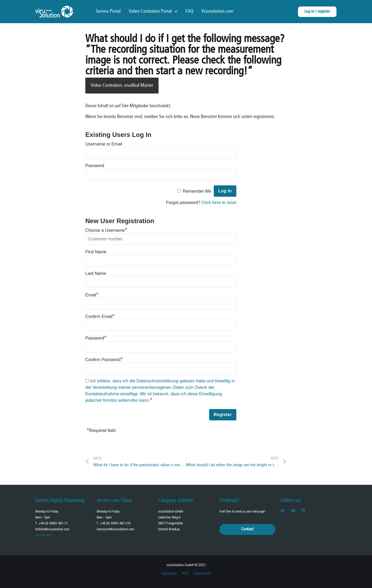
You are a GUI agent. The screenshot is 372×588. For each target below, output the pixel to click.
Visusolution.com (217, 11)
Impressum (169, 574)
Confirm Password (104, 360)
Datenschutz (202, 574)
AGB (185, 574)
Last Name (96, 273)
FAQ (189, 11)
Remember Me (197, 191)
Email (92, 295)
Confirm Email (100, 317)
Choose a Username (106, 230)
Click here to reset (219, 203)
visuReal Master (139, 86)
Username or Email (104, 144)
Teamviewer (43, 535)
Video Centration (106, 86)
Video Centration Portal (153, 12)
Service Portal (108, 11)
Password (95, 166)
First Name (96, 252)
